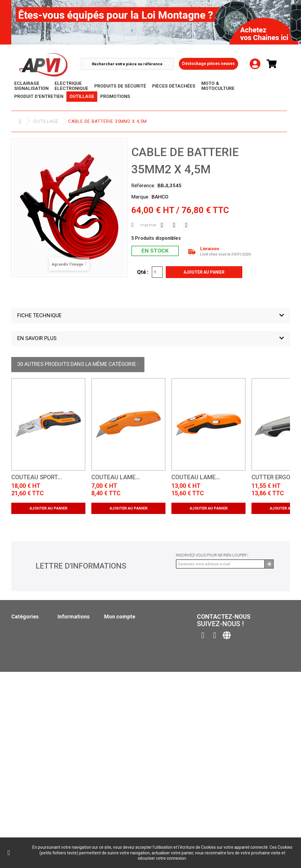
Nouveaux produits (78, 634)
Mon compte (120, 617)
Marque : (141, 197)
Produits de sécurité (33, 652)
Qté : (143, 272)
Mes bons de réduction (128, 657)
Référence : (144, 185)
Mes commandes (121, 626)
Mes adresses (118, 642)
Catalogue (22, 727)
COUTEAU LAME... (116, 477)
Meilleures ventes (77, 642)
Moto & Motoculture (33, 699)
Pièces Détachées (29, 660)
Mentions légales (76, 657)
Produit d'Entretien (32, 668)
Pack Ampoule (26, 706)
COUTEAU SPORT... (37, 477)
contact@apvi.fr (237, 658)
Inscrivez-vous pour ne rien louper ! (212, 555)
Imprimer (148, 225)
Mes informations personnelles (138, 649)
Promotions (24, 691)
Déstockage (24, 683)
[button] (151, 316)
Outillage (46, 121)
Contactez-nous (75, 649)
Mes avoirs (115, 634)
